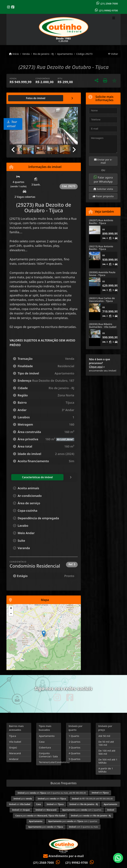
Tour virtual (12, 124)
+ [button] (11, 609)
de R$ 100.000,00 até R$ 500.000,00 (92, 799)
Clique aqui (96, 367)
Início (14, 54)
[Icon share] (9, 7)
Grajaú (13, 747)
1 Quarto (74, 736)
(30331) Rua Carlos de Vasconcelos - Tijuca (102, 299)
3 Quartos (74, 747)
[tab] (20, 98)
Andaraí (14, 759)
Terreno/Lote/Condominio (50, 762)
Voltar (113, 54)
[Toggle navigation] (114, 18)
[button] (73, 126)
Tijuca (12, 736)
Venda (26, 54)
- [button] (11, 613)
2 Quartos (74, 742)
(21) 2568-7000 (109, 3)
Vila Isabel (15, 742)
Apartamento (65, 54)
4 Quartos (74, 753)
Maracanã (15, 753)
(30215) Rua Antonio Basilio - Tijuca (101, 248)
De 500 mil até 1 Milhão (108, 761)
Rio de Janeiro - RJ (43, 54)
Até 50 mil (104, 736)
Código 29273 (84, 54)
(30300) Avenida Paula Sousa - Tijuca (102, 274)
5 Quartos (74, 759)
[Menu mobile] (63, 30)
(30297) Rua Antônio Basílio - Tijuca (101, 222)
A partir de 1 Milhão (106, 770)
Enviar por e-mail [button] (103, 161)
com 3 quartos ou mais (83, 827)
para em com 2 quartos (73, 821)
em (100, 793)
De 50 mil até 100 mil (106, 743)
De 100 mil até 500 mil (107, 752)
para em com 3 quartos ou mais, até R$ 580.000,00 (52, 793)
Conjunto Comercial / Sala (48, 755)
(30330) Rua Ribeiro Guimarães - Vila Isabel (103, 325)
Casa (42, 742)
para (23, 799)
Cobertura (45, 747)
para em (52, 799)
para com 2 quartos (82, 810)
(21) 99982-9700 (108, 10)
